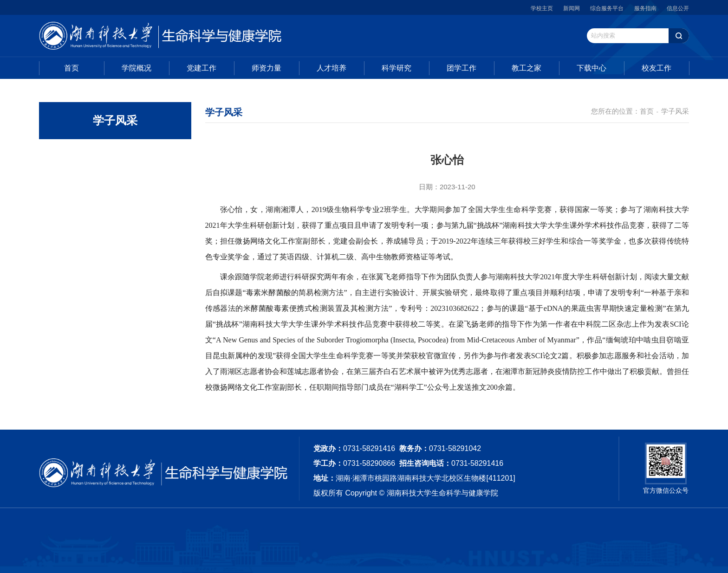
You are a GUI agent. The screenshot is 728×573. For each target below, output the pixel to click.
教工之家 (526, 68)
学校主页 (542, 8)
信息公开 (678, 8)
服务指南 (645, 8)
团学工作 (461, 68)
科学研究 (396, 68)
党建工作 (201, 68)
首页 (71, 68)
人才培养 (331, 68)
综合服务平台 (607, 8)
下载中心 (591, 68)
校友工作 (656, 68)
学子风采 (675, 111)
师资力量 (266, 68)
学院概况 (136, 68)
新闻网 (572, 8)
